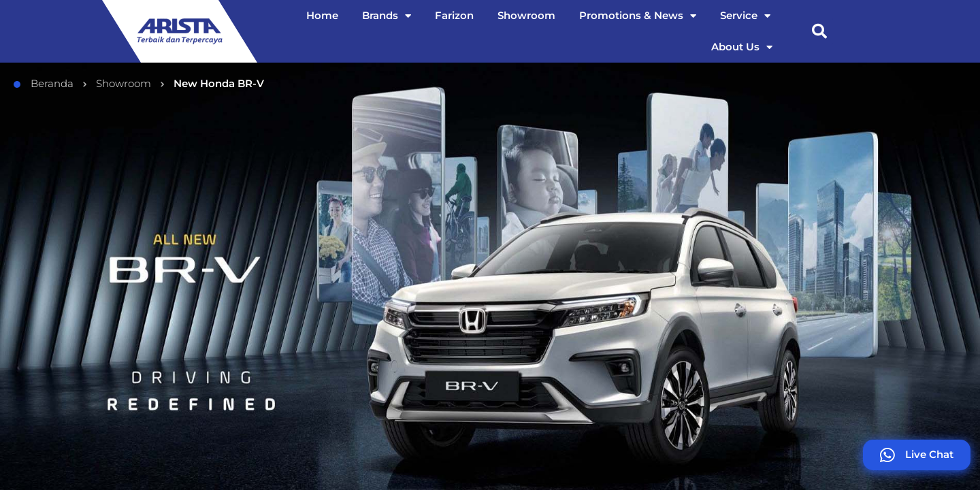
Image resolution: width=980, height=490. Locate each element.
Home (322, 15)
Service (745, 16)
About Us (742, 47)
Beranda (44, 81)
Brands (387, 16)
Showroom (526, 15)
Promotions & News (638, 16)
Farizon (454, 15)
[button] (819, 31)
